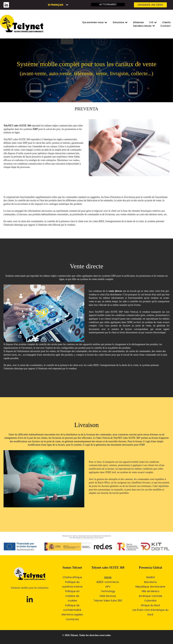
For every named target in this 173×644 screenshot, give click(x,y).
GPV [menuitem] (108, 587)
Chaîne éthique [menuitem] (72, 577)
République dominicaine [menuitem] (150, 587)
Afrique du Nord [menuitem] (150, 605)
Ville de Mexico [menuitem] (150, 591)
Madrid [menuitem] (150, 577)
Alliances (138, 22)
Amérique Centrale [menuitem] (150, 596)
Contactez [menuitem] (72, 619)
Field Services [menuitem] (108, 596)
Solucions (118, 22)
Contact (165, 26)
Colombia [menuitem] (150, 601)
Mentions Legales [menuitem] (72, 615)
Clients (166, 22)
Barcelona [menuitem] (150, 582)
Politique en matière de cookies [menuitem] (72, 596)
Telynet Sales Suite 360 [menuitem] (108, 601)
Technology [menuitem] (108, 591)
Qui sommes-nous (93, 22)
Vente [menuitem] (108, 577)
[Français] (58, 5)
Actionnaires (108, 5)
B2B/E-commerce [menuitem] (108, 582)
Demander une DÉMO (150, 5)
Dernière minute (142, 26)
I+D (151, 22)
